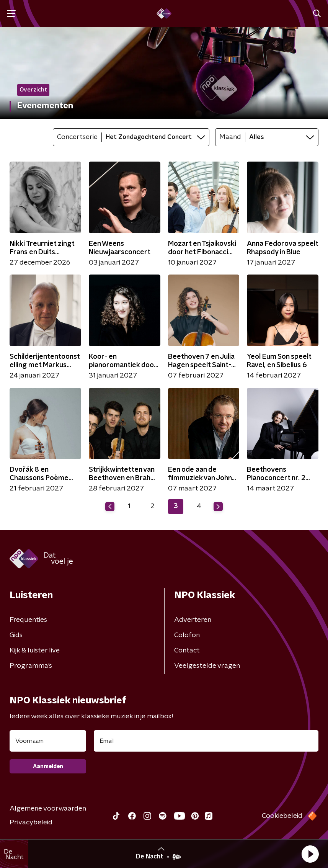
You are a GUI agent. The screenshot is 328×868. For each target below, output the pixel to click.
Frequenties (28, 620)
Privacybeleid (31, 822)
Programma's (31, 666)
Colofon (187, 635)
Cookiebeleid (282, 816)
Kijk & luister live (35, 651)
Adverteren (193, 620)
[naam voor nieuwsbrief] (48, 741)
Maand (230, 137)
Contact (187, 651)
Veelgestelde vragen (207, 666)
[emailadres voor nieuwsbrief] (206, 741)
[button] (310, 854)
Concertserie (77, 137)
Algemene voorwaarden (48, 809)
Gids (16, 635)
